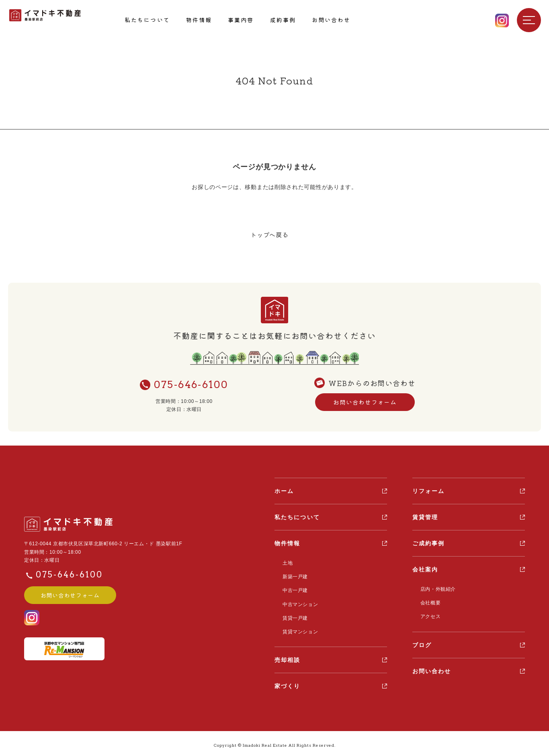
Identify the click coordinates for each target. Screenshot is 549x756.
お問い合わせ (432, 670)
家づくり (287, 683)
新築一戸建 (293, 577)
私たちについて (297, 518)
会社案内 (425, 570)
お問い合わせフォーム (365, 403)
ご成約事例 (429, 544)
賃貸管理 (425, 518)
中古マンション (298, 602)
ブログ (422, 643)
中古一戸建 (293, 590)
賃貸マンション (298, 629)
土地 (286, 563)
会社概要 (428, 603)
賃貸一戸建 (293, 616)
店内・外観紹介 (436, 590)
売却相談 (287, 657)
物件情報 (287, 544)
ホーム (284, 492)
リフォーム (429, 492)
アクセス (428, 616)
